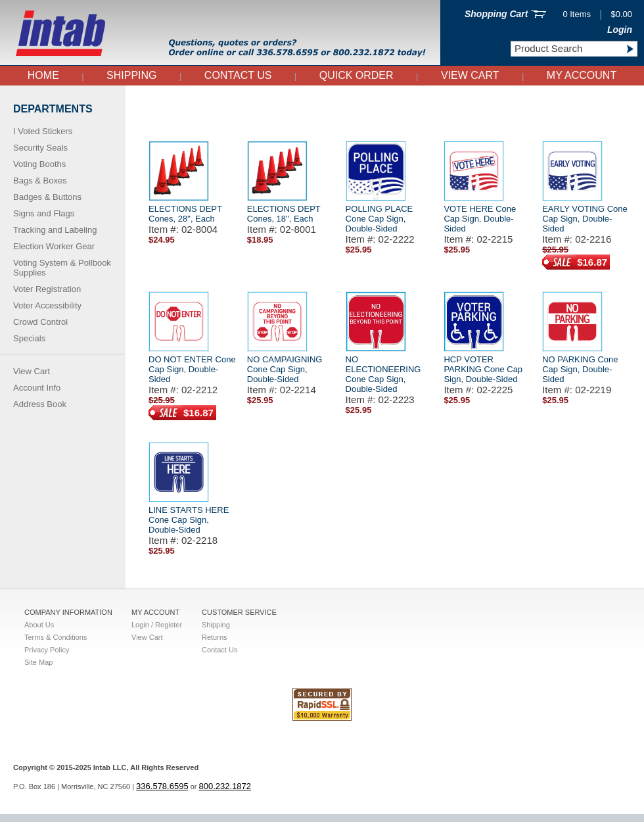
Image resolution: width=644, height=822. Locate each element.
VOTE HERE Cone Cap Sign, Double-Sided (480, 219)
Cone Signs (155, 101)
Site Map (38, 662)
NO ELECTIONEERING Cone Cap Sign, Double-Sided (383, 374)
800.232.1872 (225, 794)
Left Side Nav (145, 101)
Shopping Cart (496, 14)
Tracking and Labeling (55, 230)
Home (43, 75)
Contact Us (238, 75)
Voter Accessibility (47, 305)
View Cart (470, 75)
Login (620, 30)
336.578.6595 (162, 794)
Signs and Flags (44, 213)
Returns (215, 637)
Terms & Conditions (56, 637)
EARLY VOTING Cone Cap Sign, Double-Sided (585, 219)
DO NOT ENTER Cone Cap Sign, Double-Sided (192, 369)
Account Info (37, 388)
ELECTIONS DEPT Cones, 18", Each (284, 214)
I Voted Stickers (43, 131)
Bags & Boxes (40, 181)
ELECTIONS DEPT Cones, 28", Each (185, 214)
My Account (582, 75)
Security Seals (40, 148)
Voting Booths (39, 164)
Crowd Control (40, 322)
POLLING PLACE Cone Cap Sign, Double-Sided (379, 219)
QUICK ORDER (356, 75)
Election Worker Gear (54, 246)
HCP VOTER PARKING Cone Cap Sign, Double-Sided (483, 369)
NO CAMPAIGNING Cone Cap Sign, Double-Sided (285, 369)
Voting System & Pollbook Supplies (62, 268)
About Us (39, 625)
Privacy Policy (47, 650)
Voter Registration (47, 289)
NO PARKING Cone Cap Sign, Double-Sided (580, 369)
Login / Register (157, 625)
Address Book (40, 404)
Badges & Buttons (47, 197)
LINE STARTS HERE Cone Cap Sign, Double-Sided (189, 520)
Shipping (131, 75)
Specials (29, 338)
